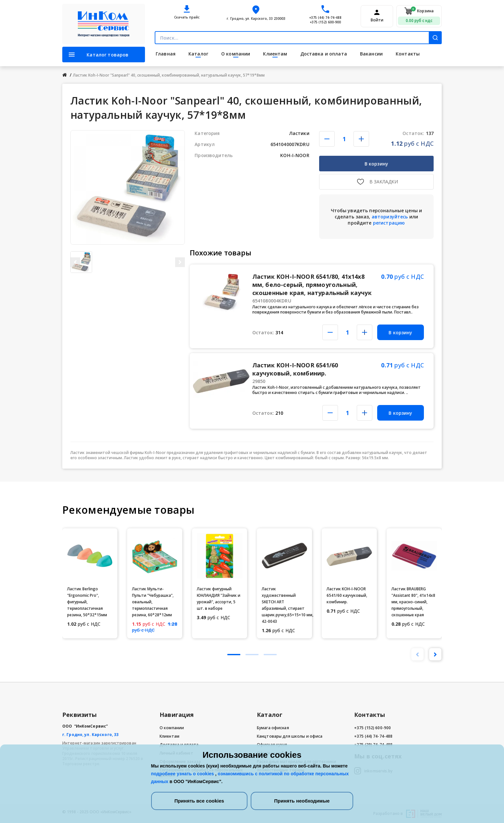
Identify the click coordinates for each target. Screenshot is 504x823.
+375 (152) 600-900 (325, 22)
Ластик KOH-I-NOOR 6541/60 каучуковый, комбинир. (295, 369)
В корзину (376, 164)
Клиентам (169, 736)
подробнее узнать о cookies (183, 774)
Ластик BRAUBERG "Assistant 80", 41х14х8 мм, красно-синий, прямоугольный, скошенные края (413, 602)
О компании (172, 728)
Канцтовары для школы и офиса (290, 736)
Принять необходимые (302, 801)
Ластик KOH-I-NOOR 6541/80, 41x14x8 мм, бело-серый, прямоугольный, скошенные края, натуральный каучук (312, 285)
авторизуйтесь (390, 217)
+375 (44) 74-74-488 (325, 18)
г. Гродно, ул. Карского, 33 (90, 735)
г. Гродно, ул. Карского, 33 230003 (256, 18)
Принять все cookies (199, 801)
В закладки (384, 182)
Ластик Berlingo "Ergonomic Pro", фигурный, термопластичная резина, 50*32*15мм (87, 602)
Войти (377, 20)
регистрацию (389, 223)
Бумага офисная (273, 728)
